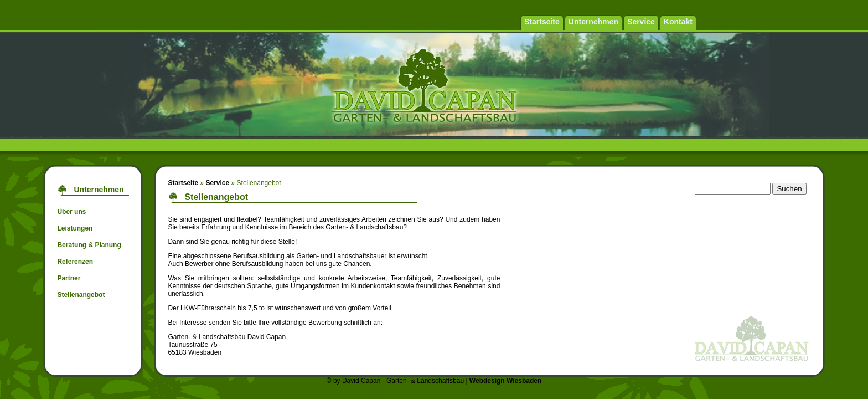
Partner (69, 278)
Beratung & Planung (89, 245)
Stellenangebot (81, 295)
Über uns (71, 212)
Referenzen (75, 262)
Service (217, 183)
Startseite (183, 183)
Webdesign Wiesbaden (505, 381)
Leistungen (75, 228)
